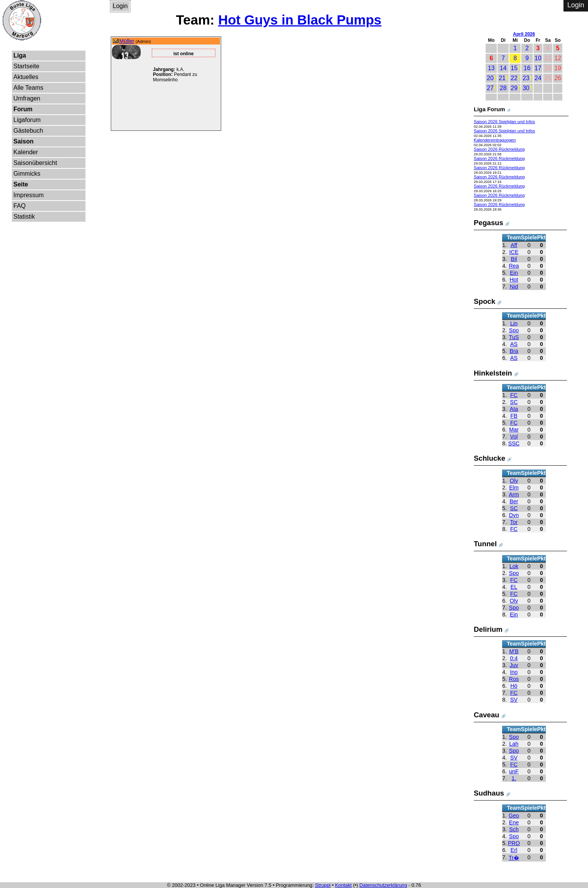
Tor (514, 522)
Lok (514, 566)
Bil (514, 259)
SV (514, 700)
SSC (514, 443)
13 (491, 68)
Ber (514, 501)
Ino (514, 672)
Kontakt (343, 885)
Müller (127, 41)
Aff (514, 245)
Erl (514, 850)
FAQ (20, 206)
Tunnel (485, 544)
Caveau (487, 715)
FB (514, 416)
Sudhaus (489, 793)
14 (503, 68)
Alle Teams (28, 88)
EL (514, 587)
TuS (514, 337)
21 (502, 78)
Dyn (514, 515)
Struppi (323, 885)
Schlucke (489, 458)
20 (490, 78)
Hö (514, 686)
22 (514, 78)
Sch (514, 829)
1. (514, 778)
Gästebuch (28, 131)
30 (526, 88)
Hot (514, 280)
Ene (514, 822)
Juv (514, 665)
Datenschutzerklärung (383, 885)
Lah (514, 744)
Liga (20, 55)
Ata (514, 409)
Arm (514, 494)
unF (514, 771)
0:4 (514, 658)
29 (514, 88)
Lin (514, 323)
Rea (514, 266)
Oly (514, 481)
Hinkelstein (493, 373)
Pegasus (489, 223)
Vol (514, 437)
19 (558, 68)
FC (514, 395)
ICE (514, 252)
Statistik (24, 217)
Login (120, 6)
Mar (514, 430)
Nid (514, 287)
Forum (23, 109)
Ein (514, 273)
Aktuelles (26, 77)
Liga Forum (489, 109)
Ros (514, 679)
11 (548, 58)
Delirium (488, 629)
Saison (23, 141)
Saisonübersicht (35, 163)
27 (490, 88)
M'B (514, 651)
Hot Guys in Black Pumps (300, 20)
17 (538, 68)
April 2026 (524, 34)
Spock (485, 301)
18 (548, 68)
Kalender (26, 152)
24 (538, 78)
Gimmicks (27, 174)
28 (503, 88)
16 (527, 68)
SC (514, 402)
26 (558, 78)
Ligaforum (27, 120)
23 (526, 78)
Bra (514, 351)
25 (548, 78)
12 (558, 58)
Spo (514, 330)
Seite (21, 184)
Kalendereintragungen (495, 140)
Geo (514, 816)
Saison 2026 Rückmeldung (499, 149)
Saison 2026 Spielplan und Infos (504, 122)
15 (514, 68)
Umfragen (27, 98)
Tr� (514, 858)
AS (514, 344)
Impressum (29, 195)
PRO (514, 843)
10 (538, 58)
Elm (514, 488)
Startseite (26, 66)
